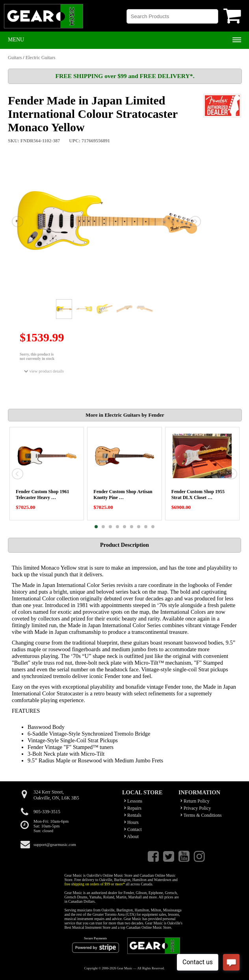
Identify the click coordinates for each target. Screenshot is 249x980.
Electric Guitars (41, 58)
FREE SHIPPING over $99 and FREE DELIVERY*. (125, 76)
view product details (44, 371)
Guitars (15, 58)
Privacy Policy (196, 808)
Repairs (133, 808)
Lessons (133, 801)
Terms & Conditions (201, 815)
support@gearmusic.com (55, 844)
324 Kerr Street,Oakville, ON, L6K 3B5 (56, 795)
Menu (16, 40)
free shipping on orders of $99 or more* (95, 884)
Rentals (133, 815)
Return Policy (195, 801)
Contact (133, 829)
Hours (131, 822)
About (131, 837)
